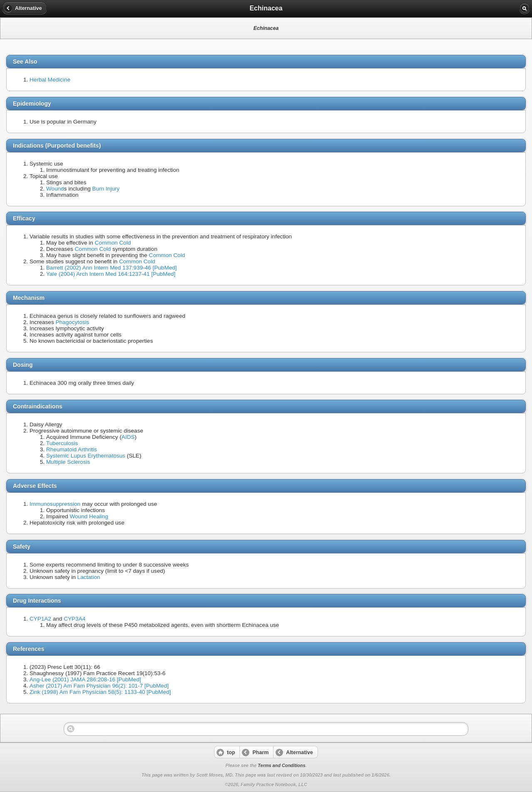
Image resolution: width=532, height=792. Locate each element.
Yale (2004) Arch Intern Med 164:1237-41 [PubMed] (111, 274)
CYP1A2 (40, 619)
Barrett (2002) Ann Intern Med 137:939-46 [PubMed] (111, 268)
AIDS (128, 437)
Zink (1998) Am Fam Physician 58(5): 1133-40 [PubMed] (100, 692)
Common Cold (113, 243)
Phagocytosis (73, 322)
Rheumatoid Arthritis (71, 449)
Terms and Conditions (281, 765)
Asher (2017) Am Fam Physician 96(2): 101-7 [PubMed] (99, 686)
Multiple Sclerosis (68, 462)
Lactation (89, 577)
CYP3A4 (74, 619)
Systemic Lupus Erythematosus (86, 456)
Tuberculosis (62, 443)
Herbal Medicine (50, 80)
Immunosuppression (55, 504)
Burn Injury (106, 189)
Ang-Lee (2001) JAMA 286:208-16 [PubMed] (85, 679)
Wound (55, 189)
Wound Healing (89, 516)
